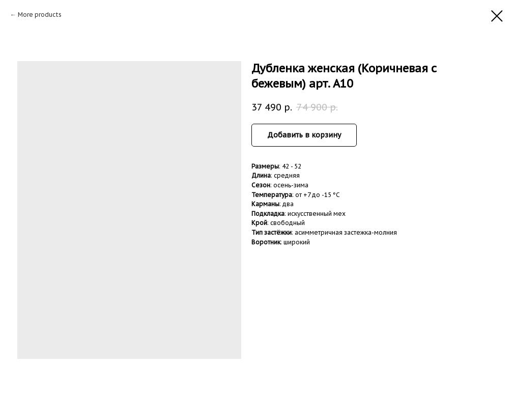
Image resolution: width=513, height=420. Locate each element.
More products (40, 15)
